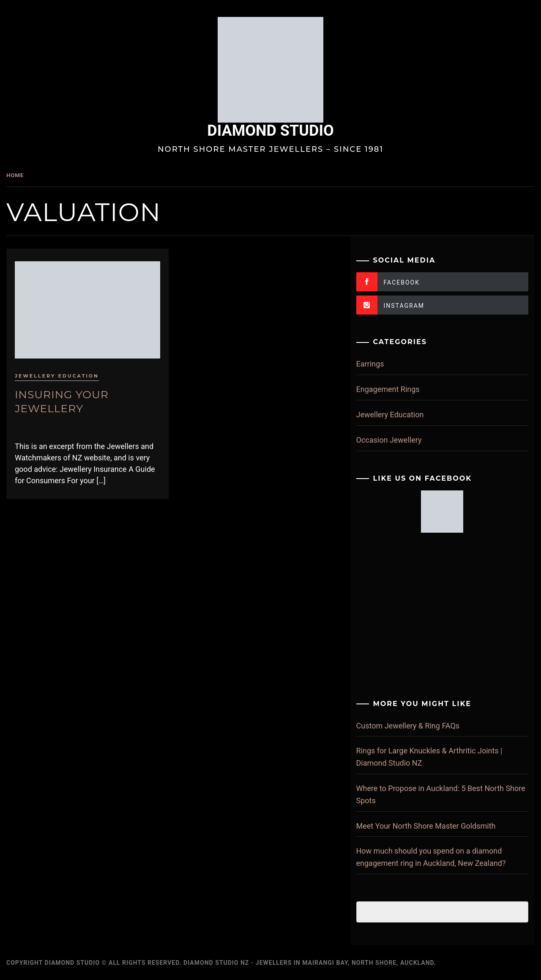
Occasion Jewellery (396, 440)
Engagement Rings (395, 389)
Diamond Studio (281, 131)
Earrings (377, 364)
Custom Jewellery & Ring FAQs (415, 726)
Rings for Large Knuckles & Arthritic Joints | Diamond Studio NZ (437, 757)
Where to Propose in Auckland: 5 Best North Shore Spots (437, 794)
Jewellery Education (78, 371)
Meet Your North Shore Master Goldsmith (433, 826)
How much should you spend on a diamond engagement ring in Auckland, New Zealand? (438, 857)
